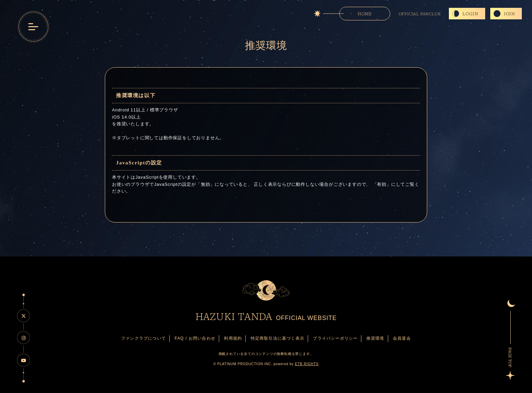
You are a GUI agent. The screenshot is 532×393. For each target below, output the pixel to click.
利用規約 (233, 338)
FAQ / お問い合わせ (195, 338)
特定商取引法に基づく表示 (278, 338)
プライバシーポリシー (335, 338)
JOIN (509, 14)
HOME (365, 14)
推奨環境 (375, 338)
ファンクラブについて (144, 338)
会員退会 (402, 338)
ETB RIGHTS (307, 364)
